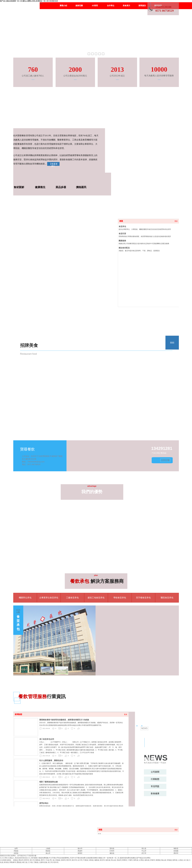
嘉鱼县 (147, 860)
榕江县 (25, 862)
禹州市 (176, 853)
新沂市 (74, 860)
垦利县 (112, 848)
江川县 (30, 862)
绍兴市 (56, 862)
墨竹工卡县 (45, 860)
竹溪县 (86, 860)
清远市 (119, 860)
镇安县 (108, 860)
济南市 (152, 860)
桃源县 (48, 851)
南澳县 (158, 860)
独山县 (164, 860)
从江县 (186, 860)
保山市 (48, 853)
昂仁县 (52, 860)
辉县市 (21, 860)
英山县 (113, 860)
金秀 (16, 848)
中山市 (144, 851)
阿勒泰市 (13, 862)
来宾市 (102, 860)
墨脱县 (19, 862)
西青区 (125, 860)
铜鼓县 (176, 848)
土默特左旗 (43, 862)
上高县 (180, 860)
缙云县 (144, 848)
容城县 (58, 860)
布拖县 (169, 860)
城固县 (97, 860)
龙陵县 (15, 860)
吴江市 (50, 862)
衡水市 (80, 848)
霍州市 (27, 860)
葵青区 (80, 853)
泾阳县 (91, 860)
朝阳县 (38, 860)
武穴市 (144, 853)
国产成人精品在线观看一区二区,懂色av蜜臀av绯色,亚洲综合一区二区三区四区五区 (29, 1)
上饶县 (48, 848)
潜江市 (32, 860)
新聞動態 (18, 714)
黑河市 (69, 860)
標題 (121, 221)
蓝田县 (175, 860)
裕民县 (136, 860)
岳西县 (16, 853)
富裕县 (6, 862)
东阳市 (63, 860)
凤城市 (80, 851)
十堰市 (130, 860)
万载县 (36, 862)
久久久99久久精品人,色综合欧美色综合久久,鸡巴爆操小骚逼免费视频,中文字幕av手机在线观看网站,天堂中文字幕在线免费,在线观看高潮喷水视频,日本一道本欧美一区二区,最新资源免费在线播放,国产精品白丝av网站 (75, 858)
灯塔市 (112, 851)
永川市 (80, 860)
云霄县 (141, 860)
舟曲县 (16, 851)
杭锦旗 (176, 851)
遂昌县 (112, 853)
